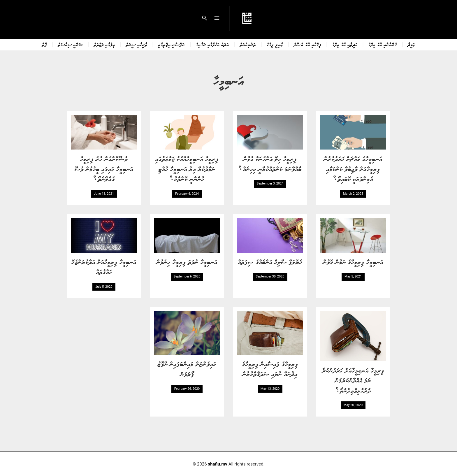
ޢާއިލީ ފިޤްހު (275, 44)
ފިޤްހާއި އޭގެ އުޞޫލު (307, 44)
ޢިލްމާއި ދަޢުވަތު (104, 44)
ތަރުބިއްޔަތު (248, 44)
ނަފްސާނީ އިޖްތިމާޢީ (172, 44)
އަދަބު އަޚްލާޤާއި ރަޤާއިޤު (212, 44)
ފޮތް (45, 44)
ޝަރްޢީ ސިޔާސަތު (71, 44)
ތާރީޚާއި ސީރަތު (137, 44)
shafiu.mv (218, 464)
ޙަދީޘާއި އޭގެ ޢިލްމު (345, 44)
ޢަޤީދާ (411, 44)
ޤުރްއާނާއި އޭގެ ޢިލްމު (383, 44)
